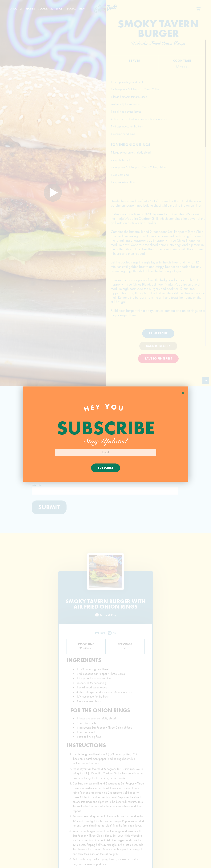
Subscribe (106, 468)
